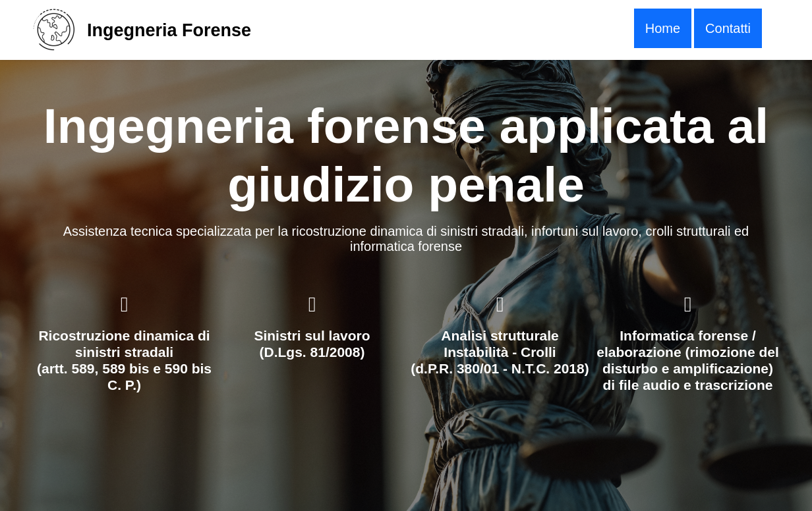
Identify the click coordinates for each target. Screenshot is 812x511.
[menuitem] (663, 28)
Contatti (728, 28)
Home (663, 28)
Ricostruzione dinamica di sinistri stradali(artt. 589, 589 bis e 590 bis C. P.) (124, 360)
